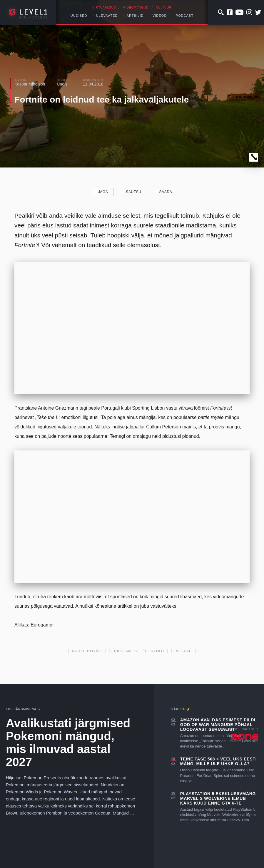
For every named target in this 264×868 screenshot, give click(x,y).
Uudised (79, 16)
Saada (163, 192)
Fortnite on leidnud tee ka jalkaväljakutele (102, 99)
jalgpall (183, 651)
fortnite (155, 651)
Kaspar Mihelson (30, 84)
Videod (160, 16)
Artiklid (135, 16)
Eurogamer (42, 625)
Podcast (184, 16)
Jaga (100, 192)
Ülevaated (107, 16)
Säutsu (130, 192)
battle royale (87, 651)
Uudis (62, 84)
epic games (124, 651)
